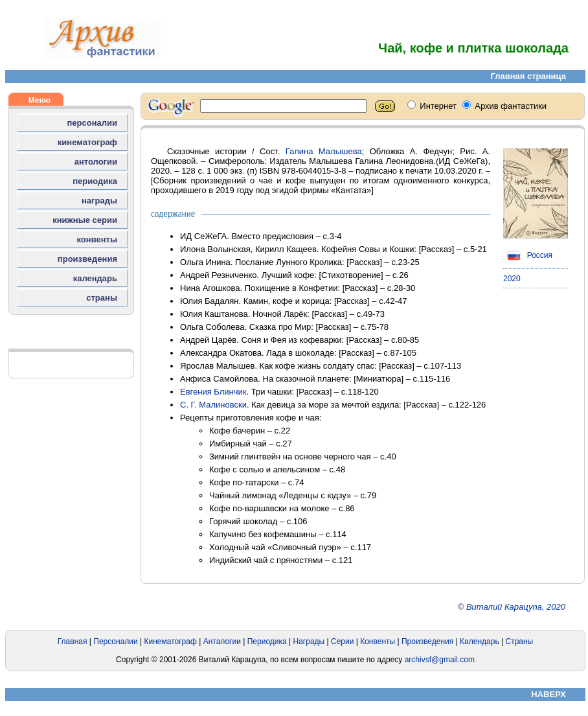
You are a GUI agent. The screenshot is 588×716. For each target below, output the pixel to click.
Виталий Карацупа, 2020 (516, 607)
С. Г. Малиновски (213, 405)
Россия (528, 255)
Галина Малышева (324, 151)
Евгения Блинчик (213, 392)
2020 (512, 279)
